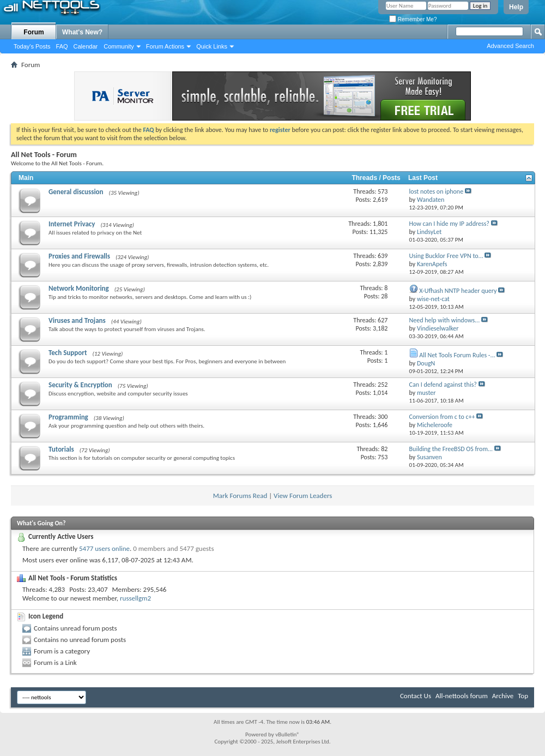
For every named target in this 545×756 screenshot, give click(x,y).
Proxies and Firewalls (79, 256)
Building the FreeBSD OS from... (451, 449)
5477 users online (104, 548)
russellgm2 (135, 598)
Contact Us (416, 696)
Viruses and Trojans (77, 320)
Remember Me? (413, 19)
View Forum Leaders (303, 496)
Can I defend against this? (443, 385)
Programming (68, 417)
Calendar (86, 46)
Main (26, 178)
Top (523, 696)
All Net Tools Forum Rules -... (457, 355)
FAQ (62, 46)
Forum (34, 32)
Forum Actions (165, 46)
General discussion (76, 192)
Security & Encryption (80, 385)
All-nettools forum (462, 696)
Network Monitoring (79, 288)
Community (119, 46)
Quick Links (212, 46)
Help (516, 7)
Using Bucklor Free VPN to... (446, 256)
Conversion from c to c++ (442, 417)
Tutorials (61, 449)
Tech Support (68, 353)
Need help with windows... (445, 320)
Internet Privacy (72, 224)
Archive (503, 696)
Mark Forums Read (240, 496)
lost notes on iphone (437, 191)
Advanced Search (510, 46)
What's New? (82, 32)
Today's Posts (32, 46)
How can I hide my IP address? (449, 224)
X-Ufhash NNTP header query (458, 291)
